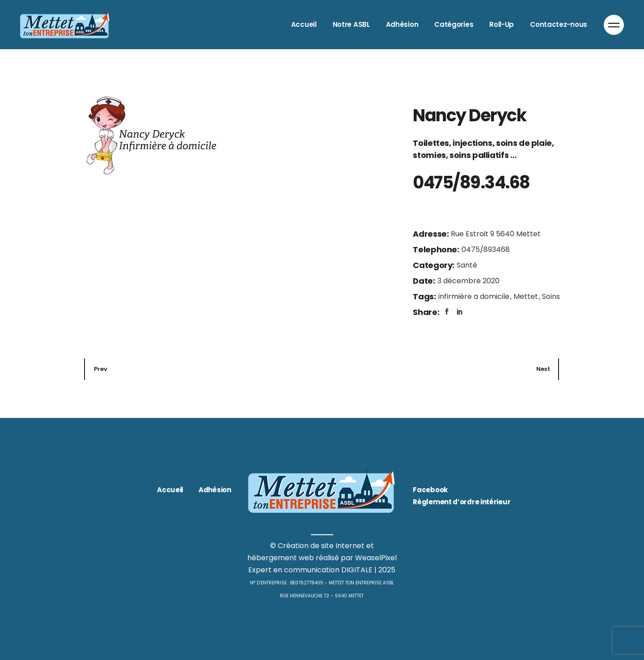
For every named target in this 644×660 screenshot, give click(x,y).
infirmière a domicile (475, 296)
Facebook (430, 490)
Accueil (170, 490)
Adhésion (215, 490)
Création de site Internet (321, 546)
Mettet (527, 296)
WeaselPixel (376, 558)
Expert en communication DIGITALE (310, 570)
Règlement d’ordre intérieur (462, 502)
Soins (551, 296)
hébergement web (281, 558)
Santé (467, 265)
